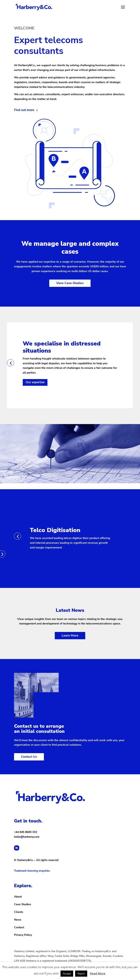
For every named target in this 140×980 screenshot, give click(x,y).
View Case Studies (70, 283)
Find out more (24, 110)
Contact (19, 927)
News (18, 920)
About (18, 897)
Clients (19, 912)
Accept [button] (67, 973)
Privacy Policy (23, 935)
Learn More (70, 635)
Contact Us (29, 757)
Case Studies (23, 904)
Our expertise (35, 382)
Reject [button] (81, 973)
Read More (98, 973)
